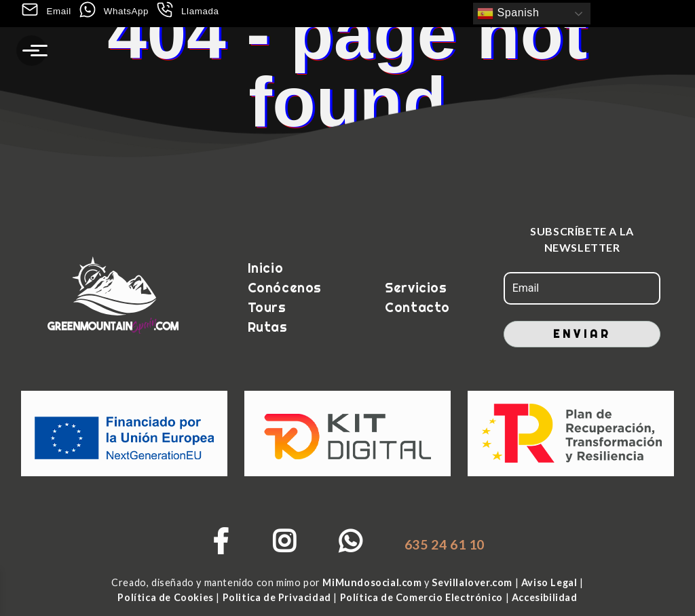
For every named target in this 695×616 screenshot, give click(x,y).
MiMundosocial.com (373, 582)
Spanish (508, 14)
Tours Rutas (268, 317)
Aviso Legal (550, 582)
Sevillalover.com (473, 582)
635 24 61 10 (445, 544)
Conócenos (285, 288)
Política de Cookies (167, 597)
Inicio (266, 268)
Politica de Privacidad (277, 597)
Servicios (416, 288)
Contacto (416, 307)
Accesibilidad (545, 597)
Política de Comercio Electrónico (423, 597)
